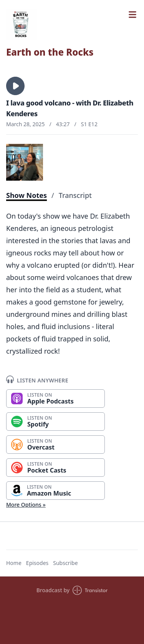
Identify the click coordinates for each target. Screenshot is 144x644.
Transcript (75, 195)
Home (14, 563)
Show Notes (26, 195)
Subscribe (65, 563)
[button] (15, 86)
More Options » (26, 505)
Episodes (37, 563)
